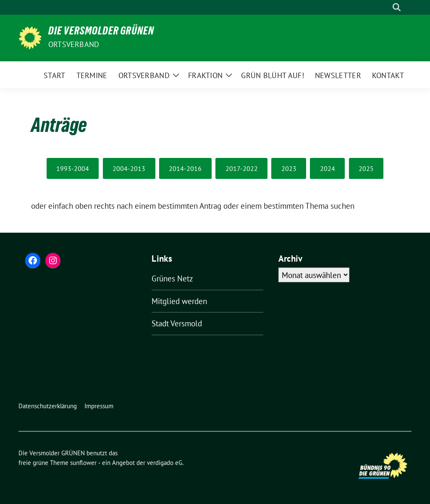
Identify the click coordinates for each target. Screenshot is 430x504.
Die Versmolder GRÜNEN (101, 32)
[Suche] (385, 7)
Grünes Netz (172, 278)
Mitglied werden (179, 301)
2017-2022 (242, 168)
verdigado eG (165, 463)
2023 (289, 168)
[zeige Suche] (397, 7)
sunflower (83, 463)
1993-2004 (73, 168)
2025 (366, 168)
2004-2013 (129, 168)
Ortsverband (74, 44)
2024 (328, 168)
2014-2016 (185, 168)
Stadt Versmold (177, 323)
